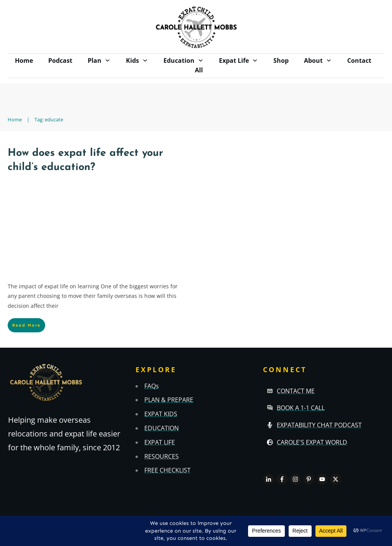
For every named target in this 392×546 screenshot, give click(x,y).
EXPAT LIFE (160, 442)
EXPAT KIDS (161, 414)
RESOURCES (162, 456)
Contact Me (296, 391)
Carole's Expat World (312, 442)
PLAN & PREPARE (169, 400)
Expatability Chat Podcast (319, 425)
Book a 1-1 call (301, 408)
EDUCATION (162, 428)
